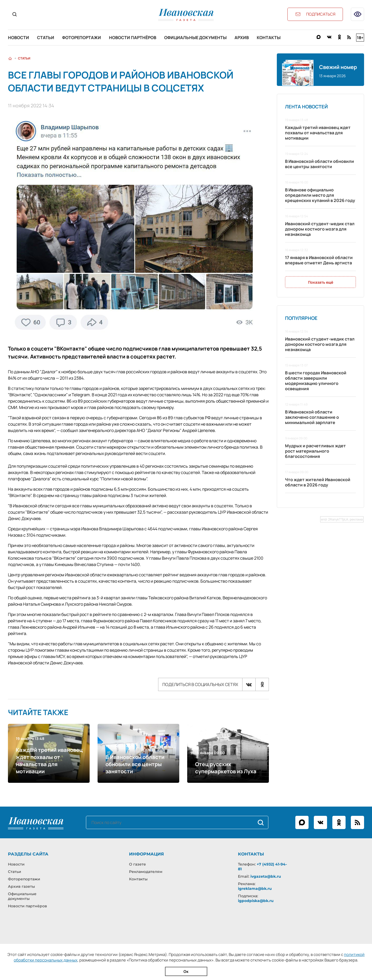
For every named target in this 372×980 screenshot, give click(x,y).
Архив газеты (21, 886)
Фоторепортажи (82, 38)
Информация (146, 854)
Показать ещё (321, 282)
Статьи (46, 38)
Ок (186, 971)
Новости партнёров (133, 38)
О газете (137, 864)
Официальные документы (195, 38)
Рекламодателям (146, 872)
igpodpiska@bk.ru (256, 901)
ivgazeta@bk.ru (266, 876)
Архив (242, 38)
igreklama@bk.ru (255, 889)
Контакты (269, 38)
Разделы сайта (28, 854)
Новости (19, 38)
